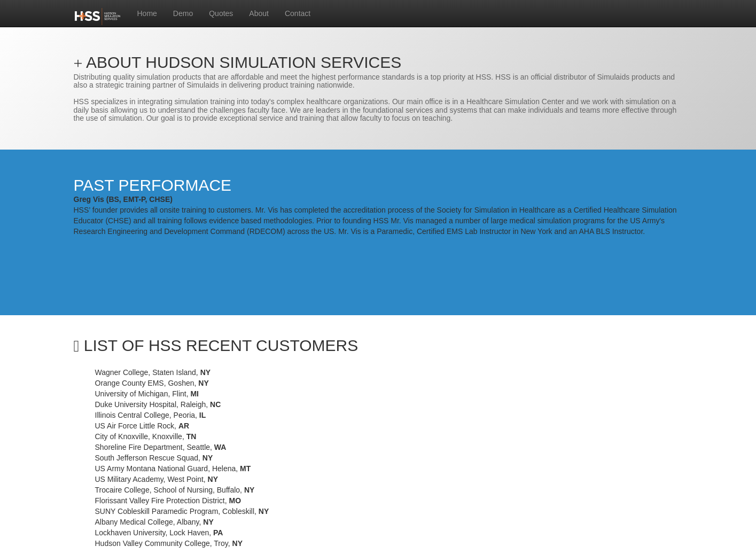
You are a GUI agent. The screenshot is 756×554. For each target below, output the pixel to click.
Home (147, 13)
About (259, 13)
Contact (298, 13)
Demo (183, 13)
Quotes (221, 13)
